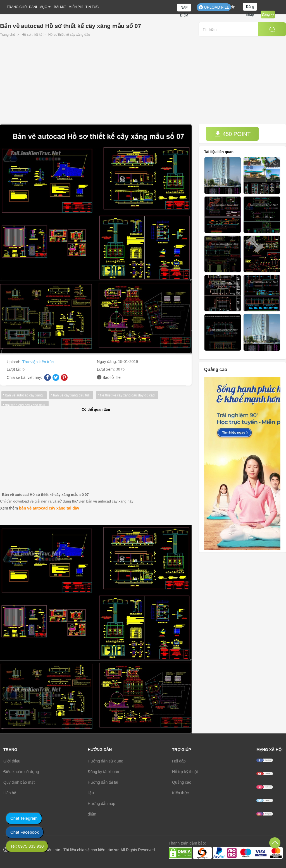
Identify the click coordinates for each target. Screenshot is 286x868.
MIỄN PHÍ (76, 7)
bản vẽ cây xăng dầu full (71, 395)
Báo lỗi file (112, 377)
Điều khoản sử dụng (21, 772)
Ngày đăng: (108, 362)
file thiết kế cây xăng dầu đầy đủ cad (127, 395)
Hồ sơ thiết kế (32, 35)
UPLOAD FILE (214, 7)
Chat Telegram (24, 818)
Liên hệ (10, 793)
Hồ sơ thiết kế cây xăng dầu (69, 35)
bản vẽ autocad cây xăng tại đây (49, 508)
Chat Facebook (25, 832)
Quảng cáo (182, 782)
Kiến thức (180, 793)
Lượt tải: (15, 369)
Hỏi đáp (179, 761)
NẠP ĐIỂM (184, 9)
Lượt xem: (106, 369)
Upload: (14, 362)
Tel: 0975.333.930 (27, 846)
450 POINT (233, 134)
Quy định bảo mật (19, 782)
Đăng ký (268, 15)
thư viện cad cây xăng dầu (25, 405)
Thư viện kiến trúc (38, 362)
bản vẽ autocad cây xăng (24, 395)
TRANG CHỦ (17, 7)
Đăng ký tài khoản (103, 772)
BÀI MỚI (60, 7)
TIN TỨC (92, 7)
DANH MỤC (38, 7)
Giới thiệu (12, 761)
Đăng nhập (250, 8)
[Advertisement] (143, 82)
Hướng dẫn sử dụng (105, 761)
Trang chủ (8, 35)
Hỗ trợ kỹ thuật (185, 772)
